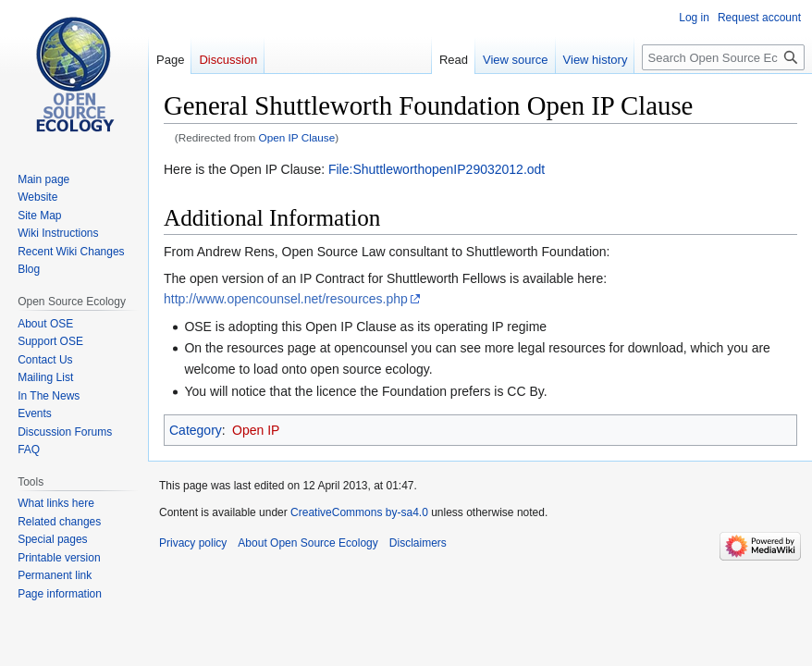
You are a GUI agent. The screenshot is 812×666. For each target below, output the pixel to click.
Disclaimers (418, 543)
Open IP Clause (297, 137)
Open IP (256, 430)
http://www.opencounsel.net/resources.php (286, 299)
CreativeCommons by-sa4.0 (359, 512)
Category (196, 430)
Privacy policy (193, 543)
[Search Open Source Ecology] (723, 57)
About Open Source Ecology (308, 543)
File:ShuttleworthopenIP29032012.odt (437, 169)
